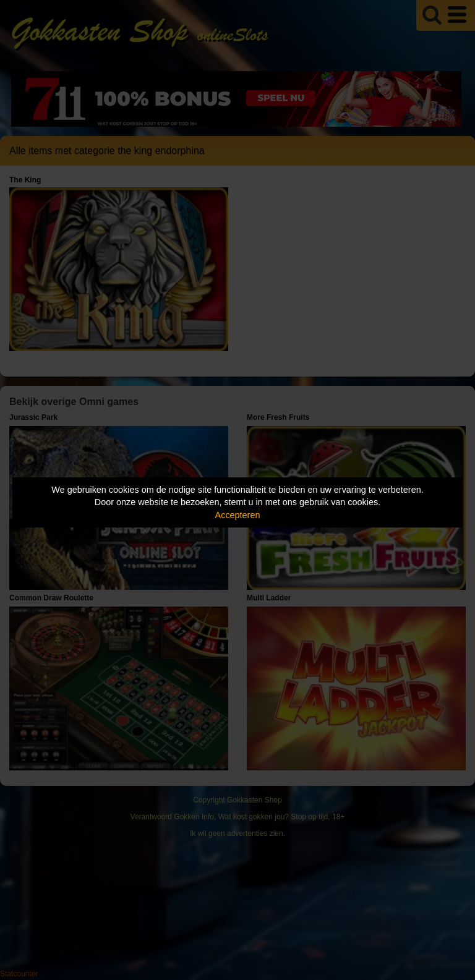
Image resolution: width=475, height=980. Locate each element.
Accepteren (238, 515)
